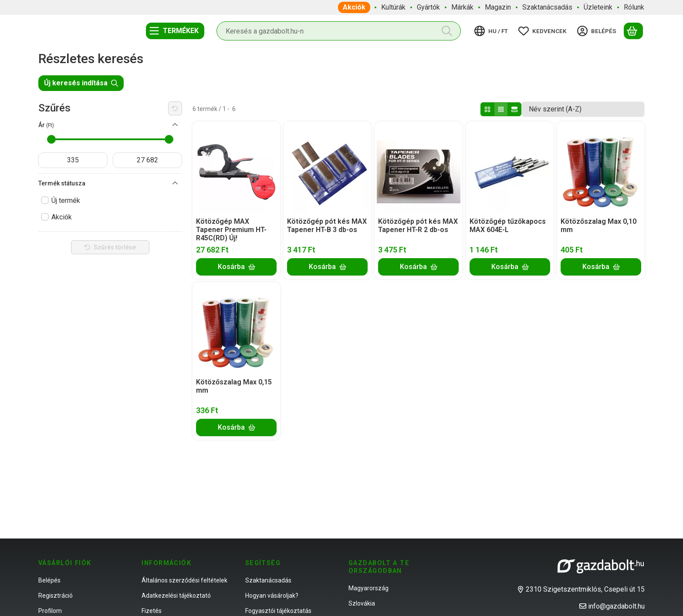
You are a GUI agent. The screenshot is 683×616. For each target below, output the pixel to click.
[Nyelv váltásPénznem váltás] (492, 31)
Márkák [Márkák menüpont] (462, 7)
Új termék (66, 200)
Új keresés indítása (81, 83)
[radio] (487, 109)
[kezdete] (73, 160)
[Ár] (175, 125)
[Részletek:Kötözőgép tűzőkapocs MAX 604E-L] (510, 168)
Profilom (50, 611)
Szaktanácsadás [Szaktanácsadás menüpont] (547, 7)
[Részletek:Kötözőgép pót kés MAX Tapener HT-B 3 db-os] (328, 168)
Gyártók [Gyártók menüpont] (428, 7)
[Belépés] (598, 31)
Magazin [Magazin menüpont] (498, 7)
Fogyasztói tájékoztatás (278, 611)
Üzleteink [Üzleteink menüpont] (598, 7)
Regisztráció (56, 596)
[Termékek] (175, 31)
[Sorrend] (583, 109)
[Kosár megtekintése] (633, 31)
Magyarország (369, 588)
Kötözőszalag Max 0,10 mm (598, 226)
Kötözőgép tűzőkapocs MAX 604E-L (508, 226)
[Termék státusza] (175, 183)
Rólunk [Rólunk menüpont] (634, 7)
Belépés (49, 580)
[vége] (147, 160)
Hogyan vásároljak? (272, 596)
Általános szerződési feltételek (184, 580)
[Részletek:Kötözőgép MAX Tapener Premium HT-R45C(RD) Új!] (237, 168)
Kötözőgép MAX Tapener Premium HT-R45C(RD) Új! (231, 230)
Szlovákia (362, 603)
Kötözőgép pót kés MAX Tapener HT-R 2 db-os (418, 226)
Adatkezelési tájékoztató (176, 596)
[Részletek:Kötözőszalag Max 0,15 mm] (237, 328)
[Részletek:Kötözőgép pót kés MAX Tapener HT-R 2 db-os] (419, 168)
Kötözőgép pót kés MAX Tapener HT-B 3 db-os (327, 226)
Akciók (62, 217)
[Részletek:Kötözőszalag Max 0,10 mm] (601, 168)
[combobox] (339, 31)
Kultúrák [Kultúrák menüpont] (393, 7)
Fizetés (152, 611)
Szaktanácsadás (268, 580)
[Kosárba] (236, 266)
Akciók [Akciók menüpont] (354, 7)
